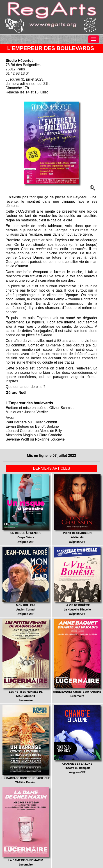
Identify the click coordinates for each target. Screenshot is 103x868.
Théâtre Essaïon (26, 745)
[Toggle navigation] (94, 39)
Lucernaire (26, 660)
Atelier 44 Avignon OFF (77, 509)
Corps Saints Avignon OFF (26, 509)
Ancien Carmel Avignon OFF (26, 581)
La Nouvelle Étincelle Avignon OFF (77, 581)
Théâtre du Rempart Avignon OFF (77, 739)
